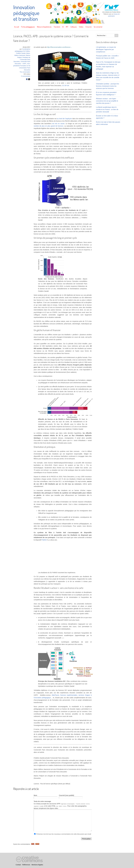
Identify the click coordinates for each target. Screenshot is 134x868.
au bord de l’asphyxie (64, 119)
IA (63, 27)
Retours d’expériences (44, 27)
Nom (35, 795)
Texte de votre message (42, 801)
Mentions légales (37, 865)
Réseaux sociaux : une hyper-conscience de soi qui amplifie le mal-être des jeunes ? (107, 101)
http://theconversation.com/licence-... (59, 47)
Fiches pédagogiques (28, 27)
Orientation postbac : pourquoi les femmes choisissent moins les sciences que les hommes (107, 86)
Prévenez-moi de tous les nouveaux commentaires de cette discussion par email (64, 834)
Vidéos (81, 27)
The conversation (25, 72)
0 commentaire (26, 76)
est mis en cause (58, 124)
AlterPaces (55, 695)
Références (26, 865)
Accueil (17, 27)
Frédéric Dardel (21, 53)
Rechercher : (102, 36)
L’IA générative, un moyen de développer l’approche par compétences (106, 49)
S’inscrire (89, 27)
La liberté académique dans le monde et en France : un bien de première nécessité (107, 109)
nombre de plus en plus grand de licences (48, 126)
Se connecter (98, 27)
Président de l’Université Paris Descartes (22, 60)
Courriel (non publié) (67, 795)
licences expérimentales (69, 695)
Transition (57, 27)
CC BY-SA (66, 86)
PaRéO (44, 540)
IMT (67, 27)
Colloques (74, 27)
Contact (18, 865)
